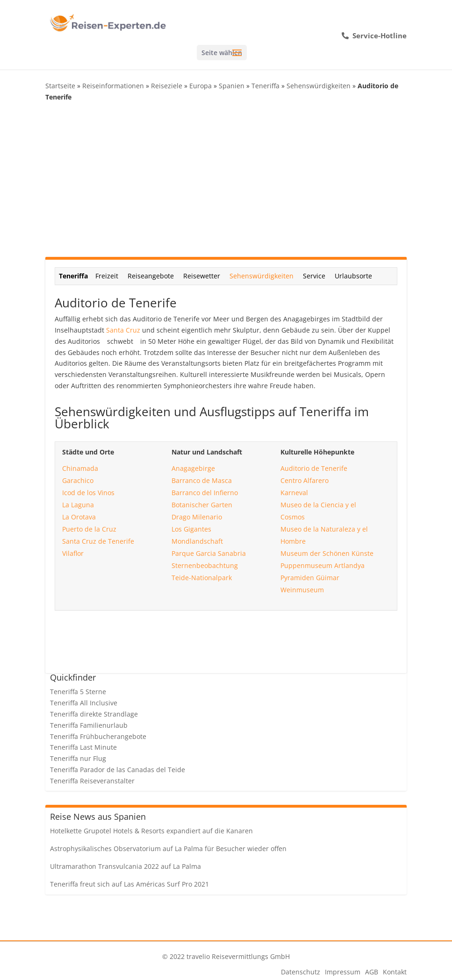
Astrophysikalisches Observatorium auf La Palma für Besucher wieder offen (168, 849)
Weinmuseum (302, 590)
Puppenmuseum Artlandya (323, 565)
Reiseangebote (151, 276)
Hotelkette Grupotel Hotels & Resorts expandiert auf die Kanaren (151, 831)
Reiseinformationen (113, 86)
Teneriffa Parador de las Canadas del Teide (118, 770)
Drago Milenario (197, 517)
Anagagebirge (193, 468)
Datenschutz (301, 972)
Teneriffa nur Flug (78, 758)
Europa (201, 86)
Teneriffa (265, 86)
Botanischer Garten (202, 505)
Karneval (294, 493)
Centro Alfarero (305, 480)
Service (314, 276)
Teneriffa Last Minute (83, 747)
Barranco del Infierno (205, 493)
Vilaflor (73, 553)
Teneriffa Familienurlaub (89, 725)
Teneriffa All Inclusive (84, 703)
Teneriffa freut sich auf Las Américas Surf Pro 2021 (129, 884)
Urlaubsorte (353, 276)
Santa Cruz (123, 330)
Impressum (343, 972)
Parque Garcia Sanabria (209, 553)
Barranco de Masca (202, 480)
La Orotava (79, 517)
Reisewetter (202, 276)
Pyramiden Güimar (310, 578)
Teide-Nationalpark (202, 578)
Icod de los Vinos (88, 493)
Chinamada (80, 468)
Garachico (78, 480)
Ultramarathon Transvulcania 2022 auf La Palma (126, 866)
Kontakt (395, 972)
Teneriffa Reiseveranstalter (92, 781)
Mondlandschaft (197, 541)
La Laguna (78, 505)
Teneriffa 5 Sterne (78, 692)
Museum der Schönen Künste (327, 553)
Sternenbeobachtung (205, 565)
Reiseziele (167, 86)
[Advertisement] (226, 180)
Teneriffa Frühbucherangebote (98, 736)
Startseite (60, 86)
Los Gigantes (191, 529)
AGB (372, 972)
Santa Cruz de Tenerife (98, 541)
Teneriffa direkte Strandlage (94, 714)
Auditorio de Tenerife (314, 468)
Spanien (232, 86)
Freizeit (107, 276)
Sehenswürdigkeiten (319, 86)
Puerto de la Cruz (89, 529)
